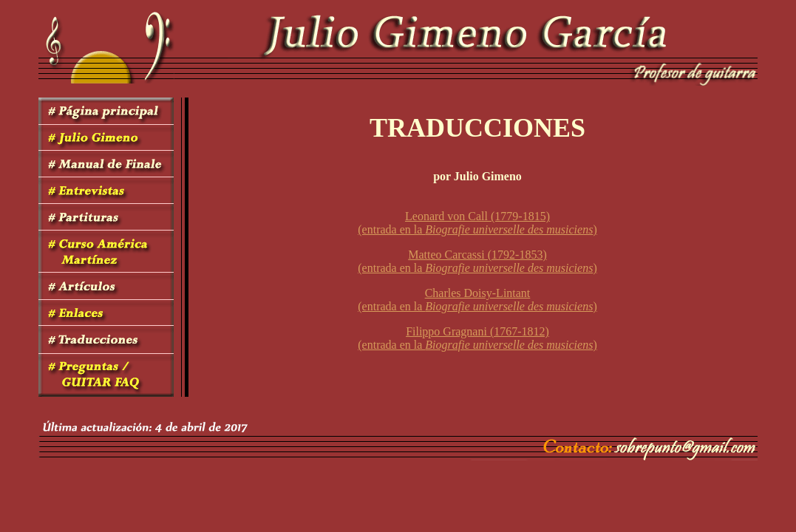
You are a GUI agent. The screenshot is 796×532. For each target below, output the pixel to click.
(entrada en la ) (477, 229)
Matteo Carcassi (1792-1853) (477, 255)
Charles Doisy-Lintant (478, 293)
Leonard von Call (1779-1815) (477, 216)
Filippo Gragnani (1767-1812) (477, 331)
